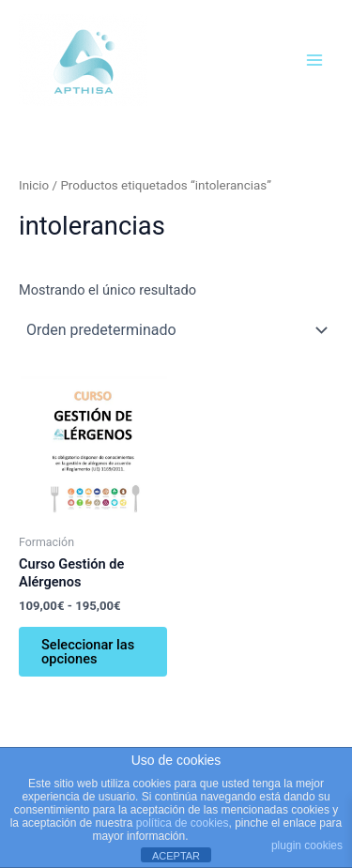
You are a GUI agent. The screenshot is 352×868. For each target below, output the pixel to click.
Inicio (34, 185)
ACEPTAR (176, 856)
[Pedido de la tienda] (176, 329)
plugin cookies (307, 845)
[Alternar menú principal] (314, 59)
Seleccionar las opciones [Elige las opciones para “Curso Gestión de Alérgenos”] (88, 652)
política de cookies (183, 823)
